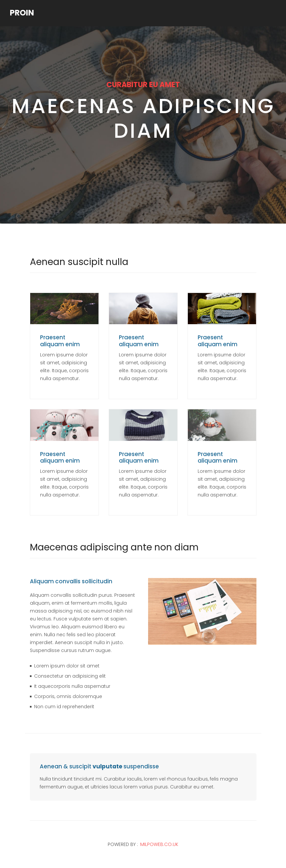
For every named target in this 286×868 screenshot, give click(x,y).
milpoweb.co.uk (159, 844)
